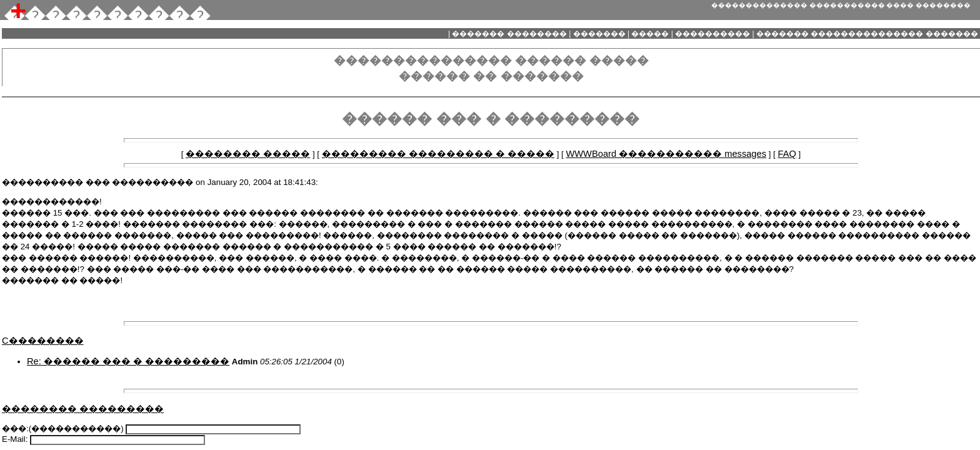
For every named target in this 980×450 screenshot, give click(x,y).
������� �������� (509, 34)
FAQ (787, 154)
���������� (713, 34)
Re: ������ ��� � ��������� (128, 361)
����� (650, 34)
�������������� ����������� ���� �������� (841, 5)
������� (599, 34)
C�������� (43, 341)
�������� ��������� (83, 409)
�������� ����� (248, 154)
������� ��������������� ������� (867, 34)
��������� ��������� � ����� (438, 154)
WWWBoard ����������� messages (666, 154)
